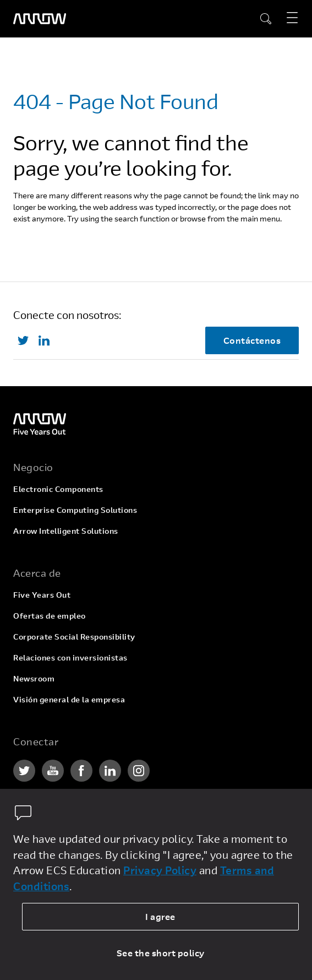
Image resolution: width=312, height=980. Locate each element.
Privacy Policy (160, 870)
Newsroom (34, 678)
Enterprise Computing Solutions (75, 510)
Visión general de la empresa (69, 699)
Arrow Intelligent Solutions (66, 531)
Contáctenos (252, 340)
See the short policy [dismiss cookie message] (161, 953)
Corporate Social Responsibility (74, 637)
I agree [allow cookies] (160, 916)
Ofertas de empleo (50, 616)
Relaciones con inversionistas (70, 657)
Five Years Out (42, 595)
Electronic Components (58, 489)
